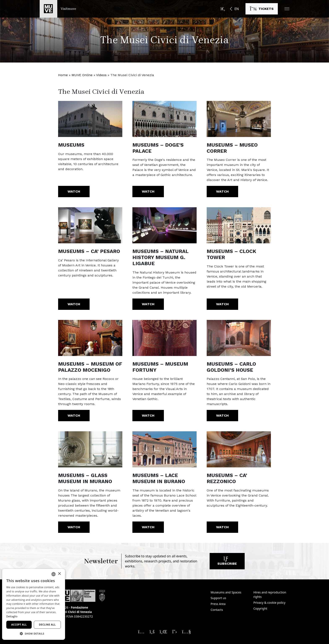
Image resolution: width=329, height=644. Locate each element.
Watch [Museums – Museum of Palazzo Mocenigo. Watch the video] (74, 415)
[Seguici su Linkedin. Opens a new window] (163, 631)
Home (63, 75)
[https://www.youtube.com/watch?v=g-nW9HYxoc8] (90, 119)
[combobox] (54, 574)
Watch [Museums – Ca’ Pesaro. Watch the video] (74, 304)
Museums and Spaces (226, 592)
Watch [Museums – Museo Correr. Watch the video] (222, 191)
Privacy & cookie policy (269, 603)
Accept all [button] (19, 625)
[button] (287, 9)
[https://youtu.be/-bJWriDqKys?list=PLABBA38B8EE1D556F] (164, 225)
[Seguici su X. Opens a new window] (175, 631)
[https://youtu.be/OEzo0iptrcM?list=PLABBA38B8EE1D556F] (164, 338)
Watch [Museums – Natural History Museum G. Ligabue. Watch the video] (148, 304)
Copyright (260, 608)
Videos (101, 75)
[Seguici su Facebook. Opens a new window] (152, 631)
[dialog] (34, 604)
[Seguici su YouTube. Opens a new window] (186, 631)
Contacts (217, 610)
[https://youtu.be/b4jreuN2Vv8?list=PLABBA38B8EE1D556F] (90, 449)
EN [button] (237, 9)
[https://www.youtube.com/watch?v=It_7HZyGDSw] (239, 119)
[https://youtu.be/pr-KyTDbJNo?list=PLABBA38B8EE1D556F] (239, 225)
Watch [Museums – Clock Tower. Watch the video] (222, 304)
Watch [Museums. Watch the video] (74, 191)
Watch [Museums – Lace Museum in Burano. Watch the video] (148, 527)
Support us (218, 598)
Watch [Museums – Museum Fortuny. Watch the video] (148, 415)
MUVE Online (82, 75)
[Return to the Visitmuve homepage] (58, 9)
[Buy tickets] (262, 9)
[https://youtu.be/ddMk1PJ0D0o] (239, 449)
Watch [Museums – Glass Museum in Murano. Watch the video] (74, 527)
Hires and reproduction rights (270, 595)
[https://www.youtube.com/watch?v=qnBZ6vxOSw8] (90, 225)
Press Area (218, 604)
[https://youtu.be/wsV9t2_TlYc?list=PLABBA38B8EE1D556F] (239, 338)
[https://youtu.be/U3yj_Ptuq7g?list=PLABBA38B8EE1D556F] (164, 449)
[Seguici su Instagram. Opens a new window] (141, 631)
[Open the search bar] (223, 9)
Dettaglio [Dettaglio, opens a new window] (12, 616)
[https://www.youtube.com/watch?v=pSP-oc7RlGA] (164, 119)
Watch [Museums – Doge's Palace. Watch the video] (148, 191)
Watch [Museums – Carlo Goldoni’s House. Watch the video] (222, 415)
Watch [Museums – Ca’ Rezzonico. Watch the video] (222, 527)
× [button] (59, 574)
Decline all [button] (47, 625)
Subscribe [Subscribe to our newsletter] (227, 562)
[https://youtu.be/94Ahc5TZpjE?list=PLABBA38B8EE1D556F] (90, 338)
